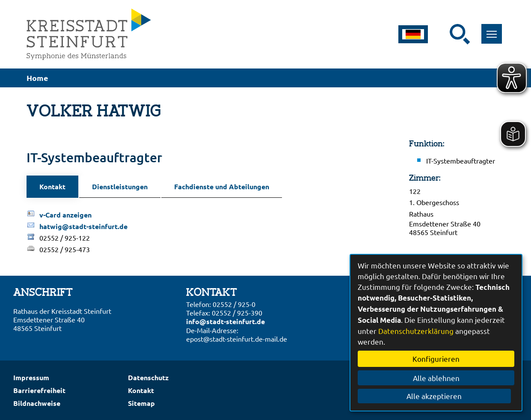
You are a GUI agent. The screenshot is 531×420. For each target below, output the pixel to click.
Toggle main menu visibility (494, 29)
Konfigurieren (436, 359)
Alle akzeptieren (436, 396)
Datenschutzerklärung (416, 331)
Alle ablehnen (436, 378)
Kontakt (52, 186)
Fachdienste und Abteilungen (220, 186)
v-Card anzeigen (65, 214)
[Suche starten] (460, 34)
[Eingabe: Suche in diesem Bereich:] (444, 34)
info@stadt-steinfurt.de (225, 321)
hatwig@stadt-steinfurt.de (83, 225)
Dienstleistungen (119, 186)
